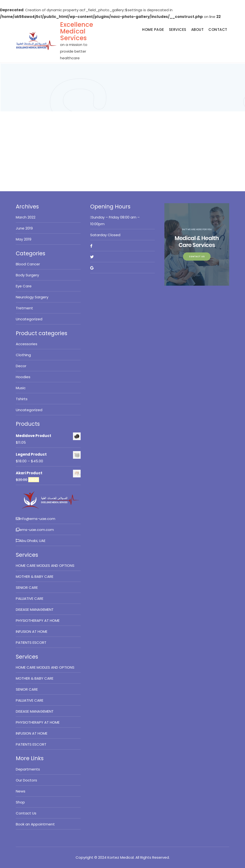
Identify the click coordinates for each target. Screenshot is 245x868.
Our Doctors (26, 780)
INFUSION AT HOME (32, 631)
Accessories (27, 344)
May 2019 (24, 239)
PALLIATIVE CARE (30, 598)
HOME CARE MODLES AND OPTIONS (45, 565)
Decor (21, 366)
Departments (28, 769)
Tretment (24, 308)
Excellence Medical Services (77, 31)
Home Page (153, 30)
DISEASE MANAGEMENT (35, 609)
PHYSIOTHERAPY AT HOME (38, 620)
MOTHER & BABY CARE (35, 576)
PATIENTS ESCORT (31, 642)
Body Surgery (27, 275)
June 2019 (24, 228)
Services (178, 30)
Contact (218, 30)
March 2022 (26, 217)
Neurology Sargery (32, 297)
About (198, 30)
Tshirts (22, 399)
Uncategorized (29, 319)
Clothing (23, 355)
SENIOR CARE (27, 587)
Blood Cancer (28, 264)
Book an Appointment (35, 824)
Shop (20, 802)
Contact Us (26, 813)
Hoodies (23, 377)
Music (21, 388)
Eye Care (24, 286)
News (21, 791)
